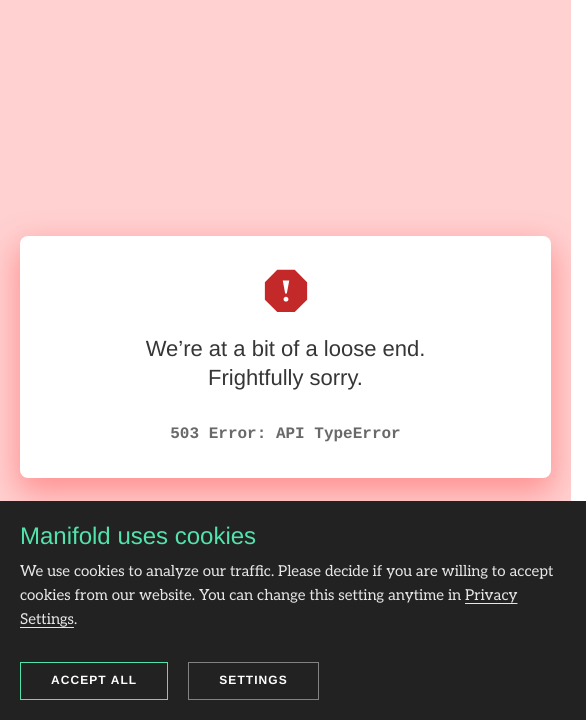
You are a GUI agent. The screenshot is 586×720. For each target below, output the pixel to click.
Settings (253, 680)
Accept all (94, 680)
